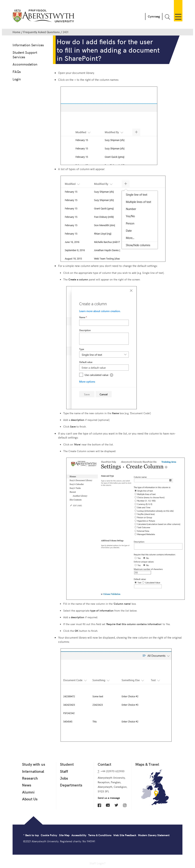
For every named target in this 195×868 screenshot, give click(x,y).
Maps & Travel (147, 764)
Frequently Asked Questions (42, 32)
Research (30, 778)
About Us (30, 799)
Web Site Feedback (125, 835)
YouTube (108, 805)
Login (17, 79)
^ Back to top (31, 835)
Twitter (116, 805)
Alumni (28, 792)
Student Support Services (25, 55)
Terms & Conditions (100, 835)
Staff (64, 771)
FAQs (17, 72)
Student (67, 764)
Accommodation (25, 64)
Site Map (64, 835)
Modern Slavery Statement (154, 835)
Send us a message (109, 798)
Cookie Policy (49, 835)
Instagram (125, 805)
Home (16, 32)
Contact (104, 764)
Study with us (34, 764)
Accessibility (79, 835)
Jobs (64, 778)
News (27, 785)
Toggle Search (167, 17)
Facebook (99, 805)
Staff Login (97, 863)
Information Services (28, 45)
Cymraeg (154, 16)
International (33, 771)
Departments (71, 785)
